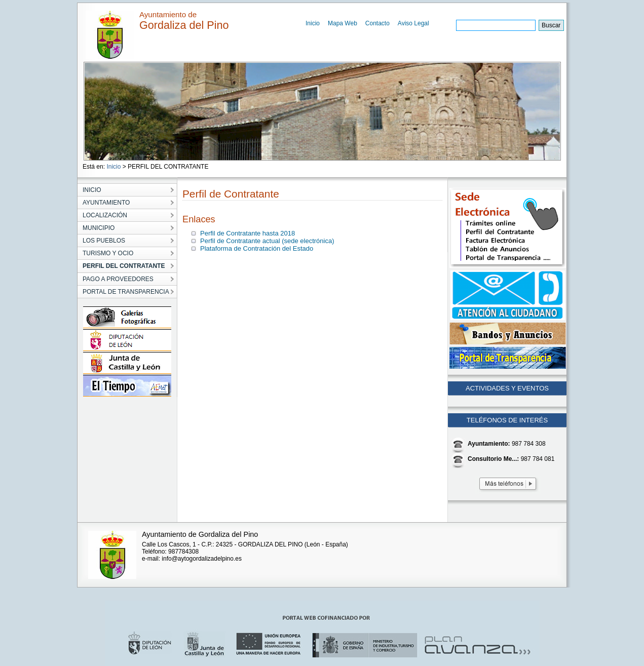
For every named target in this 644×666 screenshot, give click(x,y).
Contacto (377, 23)
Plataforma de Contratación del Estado (257, 248)
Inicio (313, 23)
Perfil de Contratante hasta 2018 (248, 233)
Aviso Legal (413, 23)
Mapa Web (343, 23)
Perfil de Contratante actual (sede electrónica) (267, 241)
